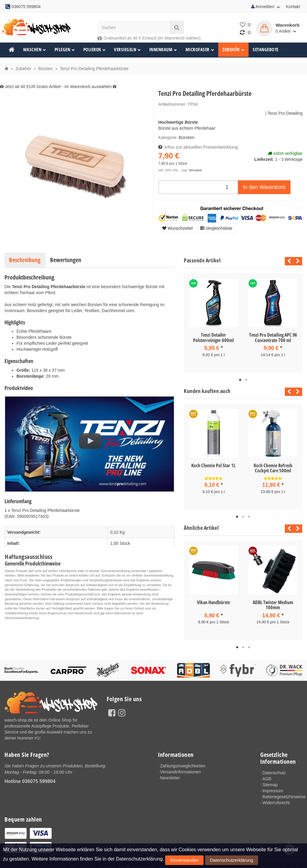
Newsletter (170, 775)
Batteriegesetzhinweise (282, 794)
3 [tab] (249, 515)
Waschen (35, 50)
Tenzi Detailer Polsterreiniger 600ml (213, 338)
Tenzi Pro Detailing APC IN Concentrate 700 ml (273, 338)
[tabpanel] (213, 322)
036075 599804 (39, 778)
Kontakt (293, 7)
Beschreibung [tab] (25, 260)
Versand (194, 169)
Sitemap (270, 782)
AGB (267, 776)
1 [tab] (240, 379)
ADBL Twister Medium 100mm (273, 603)
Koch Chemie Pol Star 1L (213, 465)
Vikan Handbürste (213, 600)
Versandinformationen (180, 769)
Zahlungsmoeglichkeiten (183, 763)
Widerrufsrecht (276, 800)
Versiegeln (127, 50)
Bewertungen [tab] (66, 260)
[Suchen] (133, 27)
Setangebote (266, 50)
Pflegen (65, 50)
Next (298, 261)
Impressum (273, 788)
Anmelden (266, 7)
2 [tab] (246, 379)
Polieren (95, 50)
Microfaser (200, 50)
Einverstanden (179, 862)
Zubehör (233, 50)
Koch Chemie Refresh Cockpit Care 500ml (273, 467)
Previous (288, 261)
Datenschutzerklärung (213, 862)
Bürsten (186, 137)
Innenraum (163, 50)
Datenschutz (274, 770)
